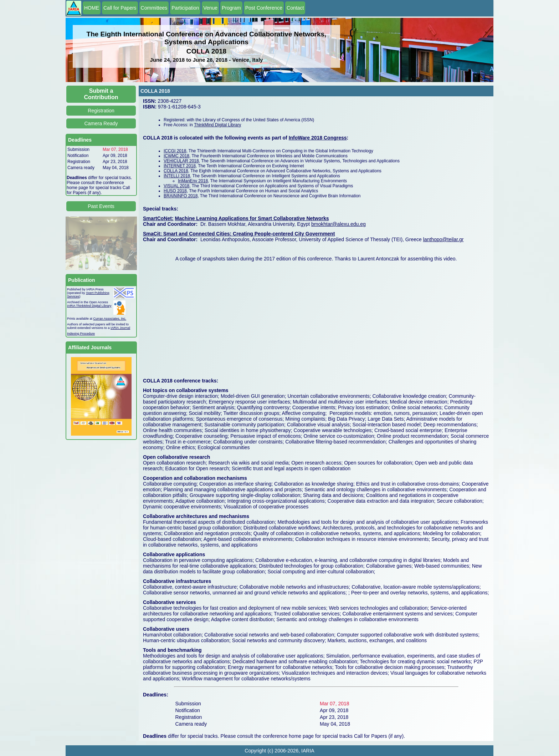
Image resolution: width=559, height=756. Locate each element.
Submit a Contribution (101, 94)
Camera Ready (101, 123)
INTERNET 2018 (180, 166)
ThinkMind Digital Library (217, 125)
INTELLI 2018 (177, 176)
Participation (185, 8)
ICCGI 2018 (175, 151)
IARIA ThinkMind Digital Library (89, 306)
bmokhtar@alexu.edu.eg (339, 224)
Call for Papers (120, 8)
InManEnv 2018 (193, 181)
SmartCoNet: (158, 218)
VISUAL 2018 (176, 186)
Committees (154, 8)
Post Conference (264, 8)
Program (231, 8)
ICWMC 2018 (176, 156)
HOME (92, 8)
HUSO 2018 (175, 191)
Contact (295, 8)
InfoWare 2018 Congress (318, 138)
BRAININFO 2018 (181, 196)
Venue (210, 8)
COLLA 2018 (176, 171)
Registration (101, 111)
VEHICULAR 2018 (181, 161)
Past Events (101, 206)
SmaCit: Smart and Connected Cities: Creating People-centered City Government (239, 234)
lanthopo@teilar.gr (443, 239)
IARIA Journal (120, 328)
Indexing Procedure (81, 334)
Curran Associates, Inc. (110, 319)
